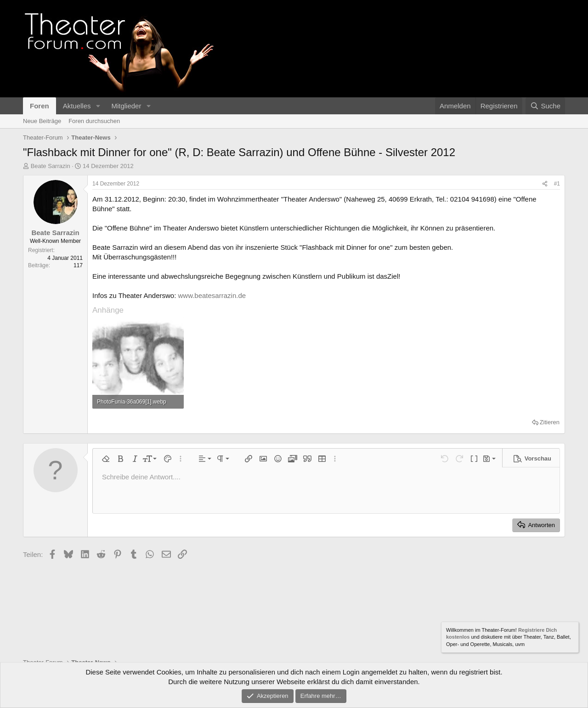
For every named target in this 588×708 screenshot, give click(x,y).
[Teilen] (545, 184)
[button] (98, 106)
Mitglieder (126, 106)
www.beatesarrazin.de (212, 295)
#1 (557, 184)
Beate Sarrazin (51, 166)
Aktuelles (77, 106)
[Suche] (545, 106)
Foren (40, 106)
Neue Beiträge (42, 121)
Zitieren (550, 422)
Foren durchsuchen (94, 121)
